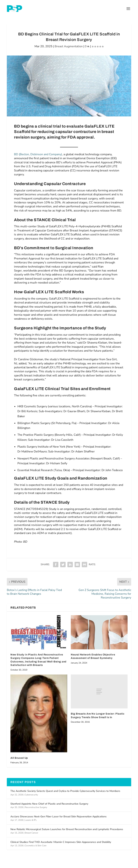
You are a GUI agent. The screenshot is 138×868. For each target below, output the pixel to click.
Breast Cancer (31, 833)
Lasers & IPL (31, 820)
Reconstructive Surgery (36, 807)
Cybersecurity (31, 795)
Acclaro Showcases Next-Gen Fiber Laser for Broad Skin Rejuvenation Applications (58, 817)
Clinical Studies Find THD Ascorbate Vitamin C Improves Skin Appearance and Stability (61, 842)
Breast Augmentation (69, 46)
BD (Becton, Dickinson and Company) (38, 154)
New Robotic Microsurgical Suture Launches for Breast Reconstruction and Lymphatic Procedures (67, 829)
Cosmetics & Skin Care (36, 846)
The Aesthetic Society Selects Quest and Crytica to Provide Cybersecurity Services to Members (65, 791)
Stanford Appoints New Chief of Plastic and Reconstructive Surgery (49, 804)
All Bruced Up (19, 758)
